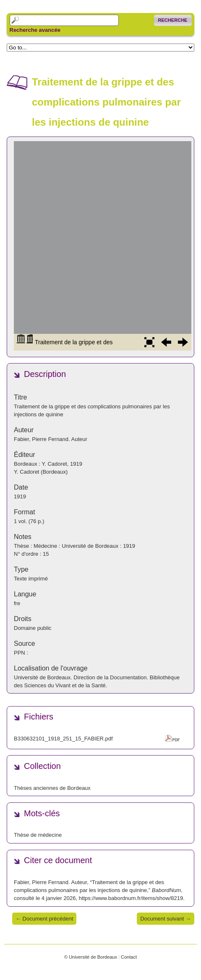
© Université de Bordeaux (91, 957)
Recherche (173, 20)
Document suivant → (166, 919)
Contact (129, 957)
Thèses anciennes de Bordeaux (52, 788)
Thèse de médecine (38, 835)
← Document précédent (44, 919)
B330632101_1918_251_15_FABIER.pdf (63, 739)
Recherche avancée (35, 30)
